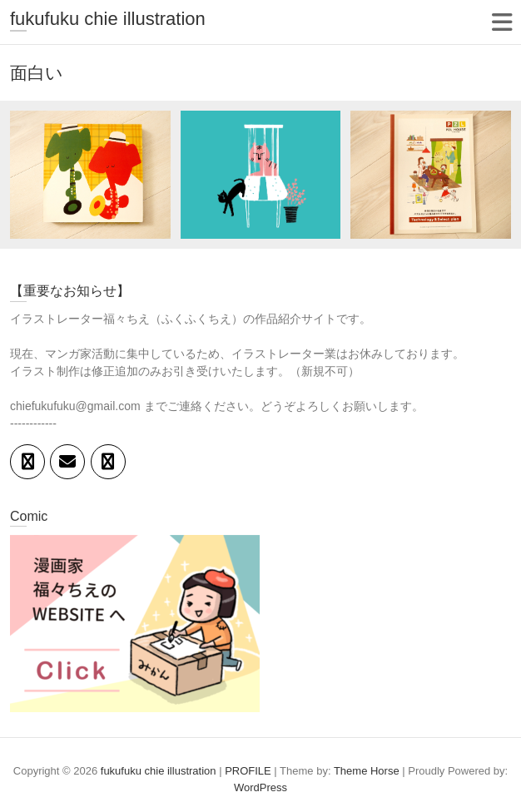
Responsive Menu (501, 22)
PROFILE (248, 771)
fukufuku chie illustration (108, 19)
